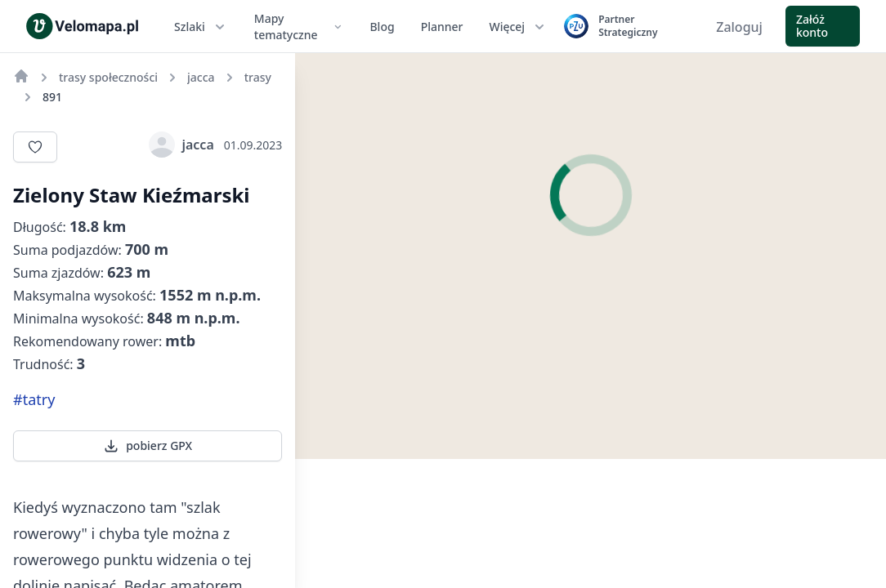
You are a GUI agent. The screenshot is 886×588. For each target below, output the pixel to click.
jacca (181, 145)
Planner (442, 27)
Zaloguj (739, 27)
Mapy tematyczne (299, 27)
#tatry (34, 399)
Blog (382, 27)
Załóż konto (812, 26)
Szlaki (201, 27)
